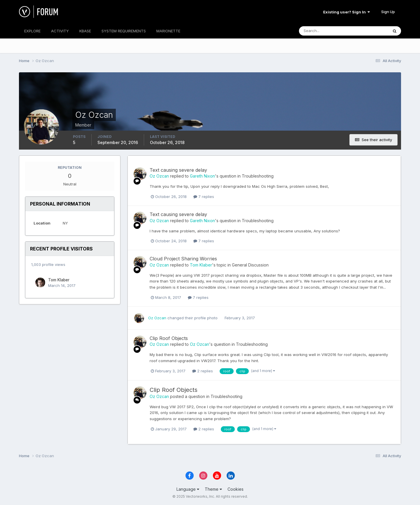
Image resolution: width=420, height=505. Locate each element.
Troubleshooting (258, 176)
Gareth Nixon (202, 176)
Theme (213, 489)
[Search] (325, 31)
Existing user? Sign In (346, 12)
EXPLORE (32, 31)
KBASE (85, 31)
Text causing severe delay (178, 170)
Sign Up (388, 12)
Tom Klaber (59, 280)
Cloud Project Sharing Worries (183, 259)
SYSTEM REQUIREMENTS (124, 31)
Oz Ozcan (159, 176)
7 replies (204, 197)
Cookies (236, 489)
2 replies (203, 371)
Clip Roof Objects (169, 338)
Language (188, 489)
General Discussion (250, 265)
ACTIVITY (60, 31)
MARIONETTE (168, 31)
